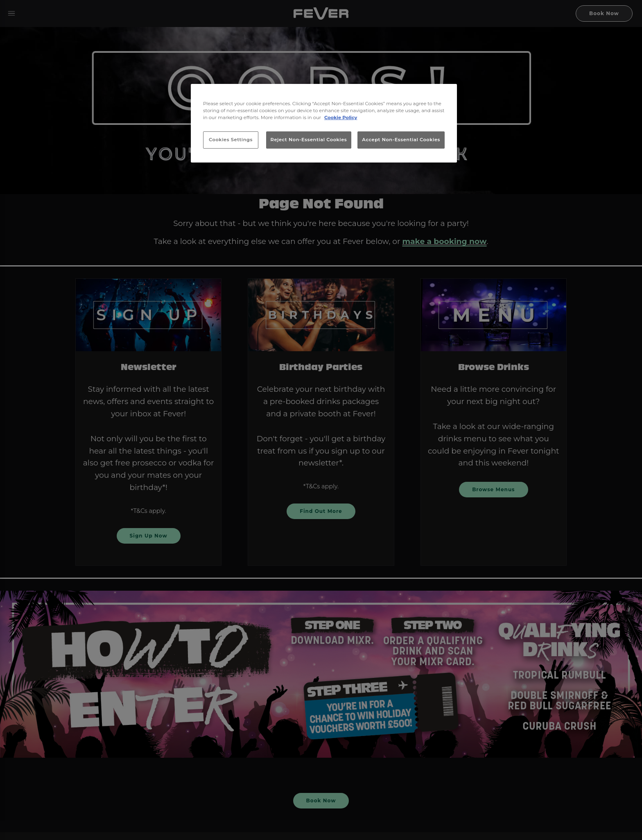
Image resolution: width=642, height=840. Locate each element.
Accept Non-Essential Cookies (401, 140)
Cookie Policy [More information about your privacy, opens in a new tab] (341, 117)
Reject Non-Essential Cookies (309, 140)
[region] (324, 123)
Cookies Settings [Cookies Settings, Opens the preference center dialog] (231, 140)
